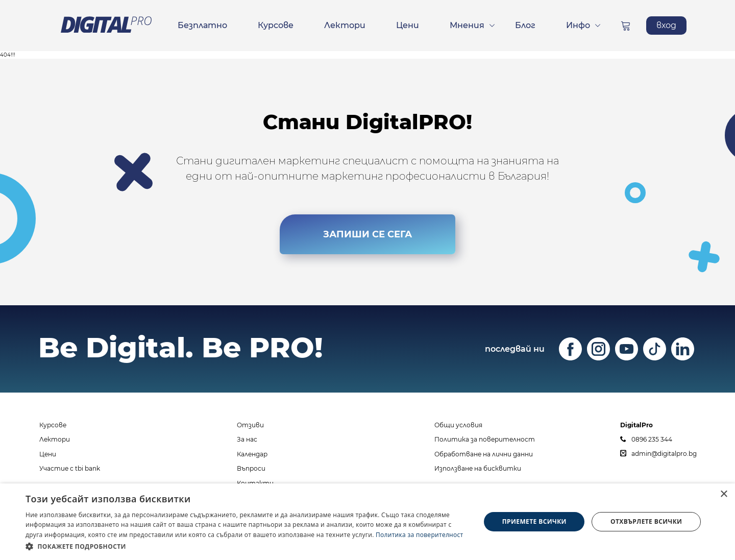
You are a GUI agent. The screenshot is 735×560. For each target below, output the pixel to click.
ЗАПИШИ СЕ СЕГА (367, 232)
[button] (246, 546)
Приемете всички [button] (534, 521)
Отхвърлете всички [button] (646, 521)
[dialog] (367, 522)
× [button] (724, 494)
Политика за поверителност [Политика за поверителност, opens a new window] (420, 535)
